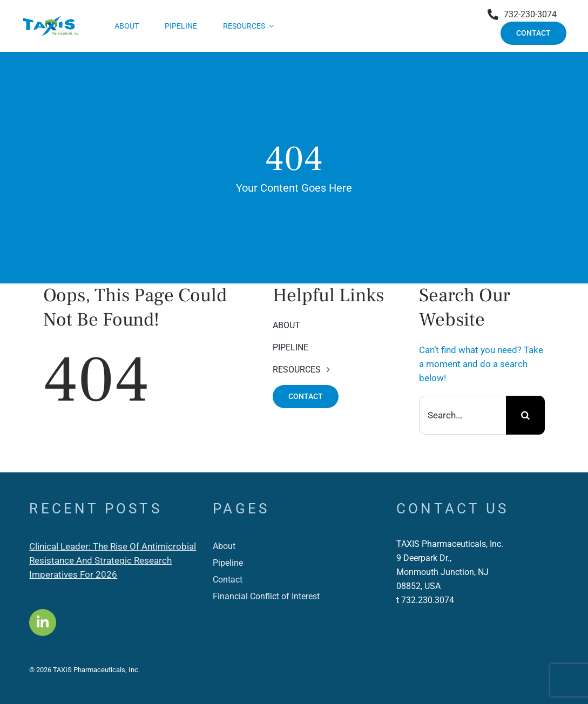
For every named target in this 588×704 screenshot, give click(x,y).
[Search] (525, 415)
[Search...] (462, 415)
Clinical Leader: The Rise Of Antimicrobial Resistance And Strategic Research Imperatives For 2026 (113, 560)
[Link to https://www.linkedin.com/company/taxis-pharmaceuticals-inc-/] (43, 622)
